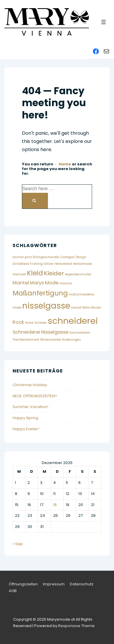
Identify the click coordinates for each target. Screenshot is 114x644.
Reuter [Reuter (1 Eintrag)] (96, 308)
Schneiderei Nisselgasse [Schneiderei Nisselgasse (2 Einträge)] (40, 332)
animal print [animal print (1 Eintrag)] (22, 257)
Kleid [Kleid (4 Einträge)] (35, 273)
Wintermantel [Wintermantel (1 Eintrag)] (51, 340)
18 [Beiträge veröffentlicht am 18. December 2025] (55, 505)
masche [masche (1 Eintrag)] (66, 283)
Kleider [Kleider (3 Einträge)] (54, 273)
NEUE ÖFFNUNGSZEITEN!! (35, 396)
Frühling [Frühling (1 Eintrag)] (36, 264)
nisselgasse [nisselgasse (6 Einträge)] (46, 306)
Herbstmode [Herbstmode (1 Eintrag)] (82, 264)
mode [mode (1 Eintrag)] (17, 308)
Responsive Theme (76, 626)
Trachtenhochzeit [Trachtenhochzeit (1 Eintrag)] (26, 340)
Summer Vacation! (30, 407)
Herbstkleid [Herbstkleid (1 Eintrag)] (63, 264)
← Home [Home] (63, 164)
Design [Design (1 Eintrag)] (81, 257)
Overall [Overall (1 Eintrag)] (76, 308)
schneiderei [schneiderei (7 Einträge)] (73, 321)
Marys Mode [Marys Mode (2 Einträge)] (44, 283)
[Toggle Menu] (104, 22)
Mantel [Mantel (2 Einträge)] (21, 283)
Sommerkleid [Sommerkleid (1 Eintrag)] (80, 333)
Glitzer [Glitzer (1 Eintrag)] (49, 264)
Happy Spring (25, 418)
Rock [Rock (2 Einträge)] (18, 322)
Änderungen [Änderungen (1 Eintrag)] (71, 340)
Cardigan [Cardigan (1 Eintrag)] (68, 257)
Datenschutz (82, 584)
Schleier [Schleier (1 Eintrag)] (41, 323)
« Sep (18, 544)
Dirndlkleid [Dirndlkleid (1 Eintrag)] (21, 264)
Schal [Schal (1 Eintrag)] (29, 323)
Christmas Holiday (30, 385)
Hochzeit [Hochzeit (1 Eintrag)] (19, 274)
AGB (13, 591)
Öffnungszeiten (23, 584)
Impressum (54, 584)
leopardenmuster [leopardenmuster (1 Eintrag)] (78, 274)
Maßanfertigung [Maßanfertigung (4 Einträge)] (40, 293)
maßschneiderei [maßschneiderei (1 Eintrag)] (81, 294)
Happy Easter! (26, 429)
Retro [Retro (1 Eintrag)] (86, 308)
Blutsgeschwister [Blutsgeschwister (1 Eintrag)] (46, 257)
